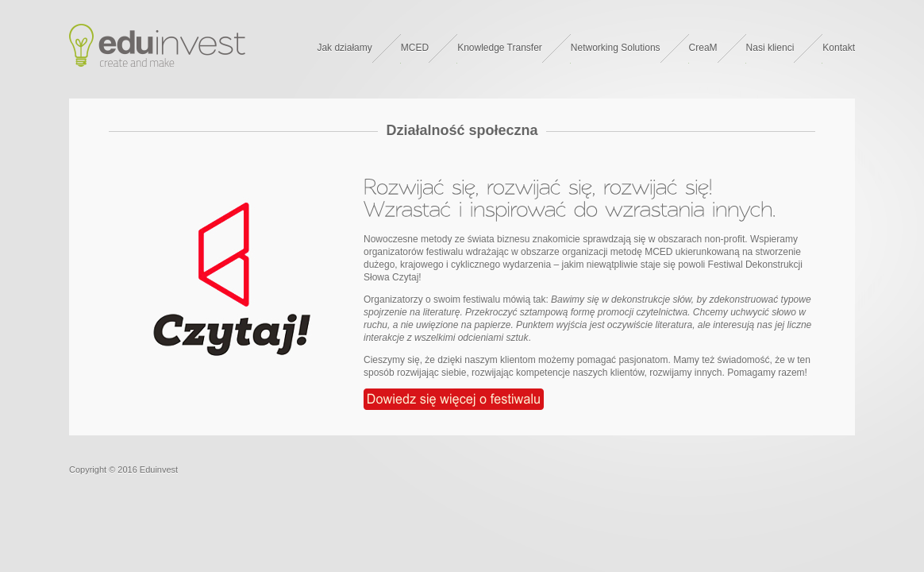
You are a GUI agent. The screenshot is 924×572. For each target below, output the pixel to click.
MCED (415, 48)
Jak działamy (344, 48)
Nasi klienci (770, 48)
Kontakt (839, 48)
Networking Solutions (616, 48)
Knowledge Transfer (500, 48)
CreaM (703, 48)
